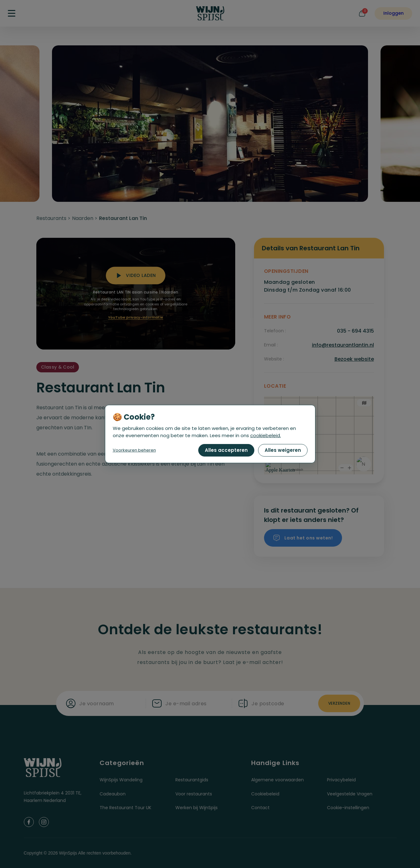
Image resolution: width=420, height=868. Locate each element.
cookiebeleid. (266, 435)
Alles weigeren (283, 450)
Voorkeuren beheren (134, 450)
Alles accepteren (226, 450)
